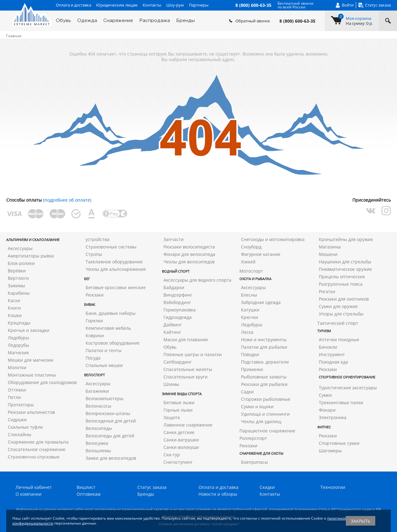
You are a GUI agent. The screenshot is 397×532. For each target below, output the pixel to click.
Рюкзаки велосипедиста (189, 247)
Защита (172, 417)
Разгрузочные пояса (341, 284)
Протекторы (21, 405)
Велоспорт (94, 375)
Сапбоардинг (178, 362)
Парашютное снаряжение (267, 431)
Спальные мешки (104, 365)
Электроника (333, 417)
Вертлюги (18, 278)
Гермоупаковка (180, 310)
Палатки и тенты (104, 350)
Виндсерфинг (178, 295)
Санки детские (179, 432)
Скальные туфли (25, 427)
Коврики (95, 335)
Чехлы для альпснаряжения (116, 269)
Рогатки (327, 291)
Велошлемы (98, 451)
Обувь (63, 21)
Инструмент (332, 354)
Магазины (330, 247)
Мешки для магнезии (31, 360)
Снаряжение (118, 21)
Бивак (90, 304)
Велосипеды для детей (110, 436)
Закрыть (361, 521)
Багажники (97, 391)
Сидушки (17, 420)
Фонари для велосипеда (189, 254)
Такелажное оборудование (114, 262)
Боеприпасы (254, 462)
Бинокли (328, 347)
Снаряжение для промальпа (38, 442)
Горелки (94, 321)
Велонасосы (98, 406)
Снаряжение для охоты (261, 453)
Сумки (325, 395)
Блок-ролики (21, 263)
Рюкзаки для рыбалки (264, 384)
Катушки (250, 310)
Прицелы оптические (342, 277)
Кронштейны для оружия (346, 239)
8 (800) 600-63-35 (297, 21)
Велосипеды (99, 428)
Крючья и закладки (29, 330)
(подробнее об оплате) (67, 200)
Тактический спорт (338, 323)
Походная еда (333, 362)
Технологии (333, 487)
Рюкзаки (95, 295)
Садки (247, 392)
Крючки (250, 317)
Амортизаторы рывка (31, 256)
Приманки (252, 369)
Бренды (185, 21)
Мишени (328, 254)
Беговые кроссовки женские (116, 287)
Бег (87, 279)
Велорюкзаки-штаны (108, 413)
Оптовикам (89, 494)
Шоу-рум (175, 5)
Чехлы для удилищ (261, 421)
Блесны (249, 295)
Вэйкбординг (177, 302)
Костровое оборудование (113, 343)
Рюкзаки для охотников (344, 299)
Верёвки (17, 271)
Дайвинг (173, 325)
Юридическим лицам (117, 5)
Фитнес (324, 427)
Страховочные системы (111, 247)
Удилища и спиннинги (265, 414)
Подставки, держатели (265, 362)
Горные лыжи (178, 410)
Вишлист (86, 487)
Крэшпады (19, 323)
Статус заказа (152, 487)
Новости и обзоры (218, 494)
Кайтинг (172, 332)
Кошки (15, 315)
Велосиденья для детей (111, 421)
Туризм (324, 331)
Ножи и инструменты (264, 340)
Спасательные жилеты (188, 369)
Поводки (250, 354)
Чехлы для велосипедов (189, 262)
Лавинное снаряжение (188, 425)
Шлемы (171, 384)
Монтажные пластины (32, 375)
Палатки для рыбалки (264, 347)
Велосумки (97, 443)
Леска (247, 332)
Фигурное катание (261, 254)
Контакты (152, 5)
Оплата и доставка (74, 5)
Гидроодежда (178, 317)
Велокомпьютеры (105, 398)
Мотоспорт (251, 271)
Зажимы (16, 286)
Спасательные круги (185, 377)
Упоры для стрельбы (341, 314)
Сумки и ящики (257, 407)
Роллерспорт (253, 438)
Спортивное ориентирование (347, 377)
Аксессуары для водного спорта (197, 280)
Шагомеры (330, 451)
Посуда (93, 358)
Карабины (19, 293)
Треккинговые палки (341, 402)
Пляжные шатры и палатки (193, 354)
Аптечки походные (339, 340)
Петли (14, 397)
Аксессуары (20, 248)
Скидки (267, 487)
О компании (29, 494)
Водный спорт (176, 271)
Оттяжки (17, 390)
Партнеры (199, 5)
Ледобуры (18, 338)
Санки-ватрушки (181, 440)
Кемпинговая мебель (108, 328)
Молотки (17, 367)
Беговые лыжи (179, 402)
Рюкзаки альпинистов (31, 412)
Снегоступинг (178, 462)
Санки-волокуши (181, 447)
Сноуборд (251, 247)
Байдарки (174, 287)
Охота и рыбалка (255, 279)
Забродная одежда (261, 302)
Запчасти (174, 239)
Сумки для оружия (338, 306)
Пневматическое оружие (345, 269)
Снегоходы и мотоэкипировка (273, 239)
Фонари (327, 410)
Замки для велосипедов (111, 458)
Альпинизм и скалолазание (33, 240)
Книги (14, 308)
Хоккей (248, 262)
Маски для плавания (186, 340)
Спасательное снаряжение (37, 449)
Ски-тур (172, 455)
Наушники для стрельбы (345, 262)
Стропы (94, 254)
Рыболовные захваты (264, 377)
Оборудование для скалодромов (42, 382)
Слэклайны (20, 434)
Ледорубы (18, 345)
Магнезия (18, 353)
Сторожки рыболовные (266, 399)
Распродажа (155, 21)
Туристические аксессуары (348, 388)
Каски (14, 300)
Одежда (87, 21)
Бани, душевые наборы (111, 313)
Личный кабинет (34, 487)
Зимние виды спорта (182, 394)
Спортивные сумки (339, 443)
